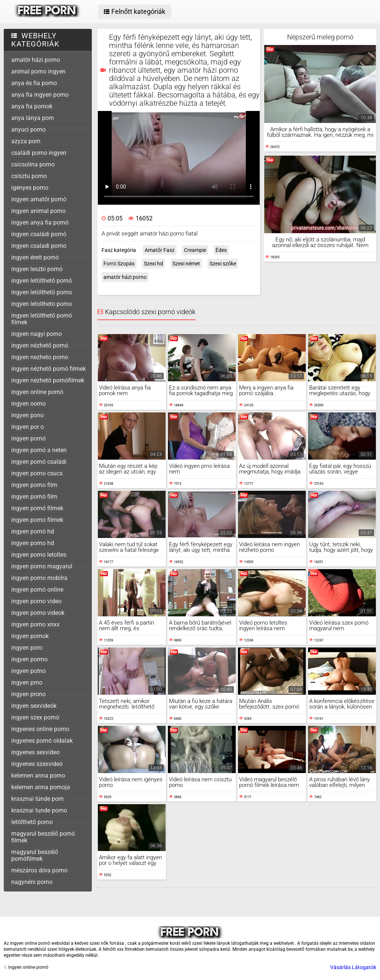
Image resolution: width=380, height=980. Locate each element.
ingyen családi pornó (39, 234)
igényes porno (30, 188)
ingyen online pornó (37, 392)
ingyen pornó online (37, 590)
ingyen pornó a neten (39, 450)
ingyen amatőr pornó (39, 199)
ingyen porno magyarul (42, 566)
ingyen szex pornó (35, 717)
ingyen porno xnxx (35, 624)
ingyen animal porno (38, 211)
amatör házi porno (36, 60)
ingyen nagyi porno (37, 334)
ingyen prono (28, 694)
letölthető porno (32, 822)
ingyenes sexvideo (35, 752)
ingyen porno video (36, 601)
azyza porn (26, 141)
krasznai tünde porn (37, 799)
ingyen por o (28, 427)
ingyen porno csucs (37, 473)
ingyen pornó (28, 438)
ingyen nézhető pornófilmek (48, 380)
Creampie (195, 250)
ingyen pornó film (34, 497)
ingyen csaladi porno (39, 246)
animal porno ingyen (38, 71)
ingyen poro (27, 648)
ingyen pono (28, 415)
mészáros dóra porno (39, 870)
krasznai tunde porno (39, 810)
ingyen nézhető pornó (40, 345)
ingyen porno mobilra (39, 578)
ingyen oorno (28, 404)
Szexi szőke (223, 264)
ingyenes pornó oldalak (42, 741)
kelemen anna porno (38, 775)
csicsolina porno (33, 164)
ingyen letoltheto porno (42, 304)
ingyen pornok (30, 636)
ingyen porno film (34, 485)
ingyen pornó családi (39, 462)
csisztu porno (29, 176)
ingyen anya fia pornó (40, 223)
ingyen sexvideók (34, 706)
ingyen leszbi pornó (37, 269)
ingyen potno (28, 671)
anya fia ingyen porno (40, 95)
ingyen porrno (29, 659)
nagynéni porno (32, 882)
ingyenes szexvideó (37, 764)
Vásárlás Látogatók (353, 967)
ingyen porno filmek (37, 520)
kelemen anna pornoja (41, 787)
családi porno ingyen (39, 153)
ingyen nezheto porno (40, 357)
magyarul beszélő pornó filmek (43, 837)
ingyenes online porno (40, 729)
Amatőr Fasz (160, 250)
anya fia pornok (32, 106)
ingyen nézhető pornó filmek (49, 369)
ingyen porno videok (38, 613)
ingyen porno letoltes (39, 555)
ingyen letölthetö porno (42, 292)
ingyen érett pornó (35, 257)
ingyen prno (27, 683)
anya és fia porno (34, 83)
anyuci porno (28, 130)
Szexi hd (153, 264)
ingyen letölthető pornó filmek (42, 319)
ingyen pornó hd (33, 531)
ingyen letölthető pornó (42, 281)
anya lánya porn (33, 118)
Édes (221, 250)
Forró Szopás (119, 264)
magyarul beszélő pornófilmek (35, 855)
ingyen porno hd (33, 543)
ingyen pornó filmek (37, 508)
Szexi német (186, 264)
